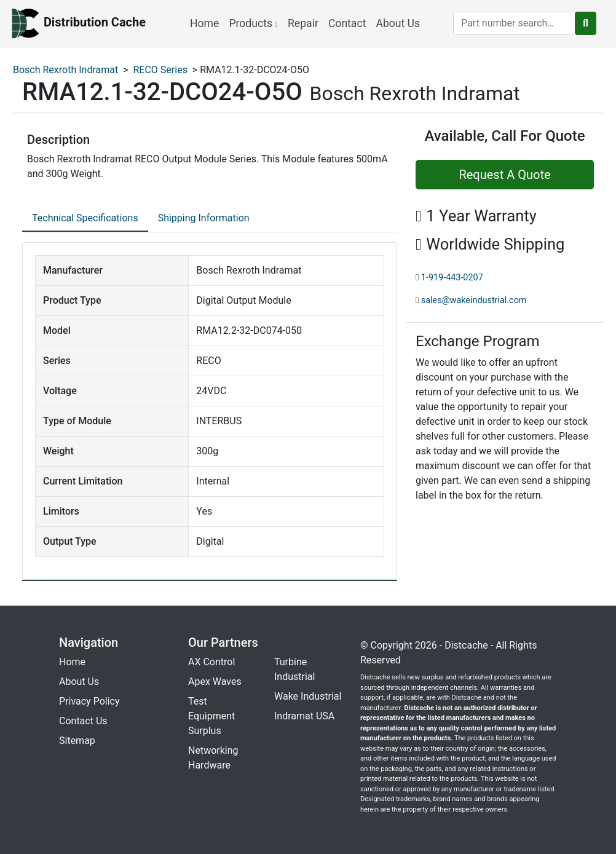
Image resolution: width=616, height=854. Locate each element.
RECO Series (160, 70)
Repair (303, 23)
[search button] (586, 23)
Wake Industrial (308, 696)
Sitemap (77, 741)
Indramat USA (304, 716)
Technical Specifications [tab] (85, 218)
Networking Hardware (213, 758)
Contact (347, 23)
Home (204, 23)
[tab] (85, 219)
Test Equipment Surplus (211, 716)
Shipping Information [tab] (204, 218)
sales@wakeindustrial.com (474, 300)
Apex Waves (215, 682)
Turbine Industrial (294, 669)
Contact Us (83, 721)
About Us (398, 23)
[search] (515, 23)
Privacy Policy (89, 701)
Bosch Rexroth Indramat (65, 70)
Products (253, 23)
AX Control (211, 662)
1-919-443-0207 (452, 278)
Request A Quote (504, 175)
